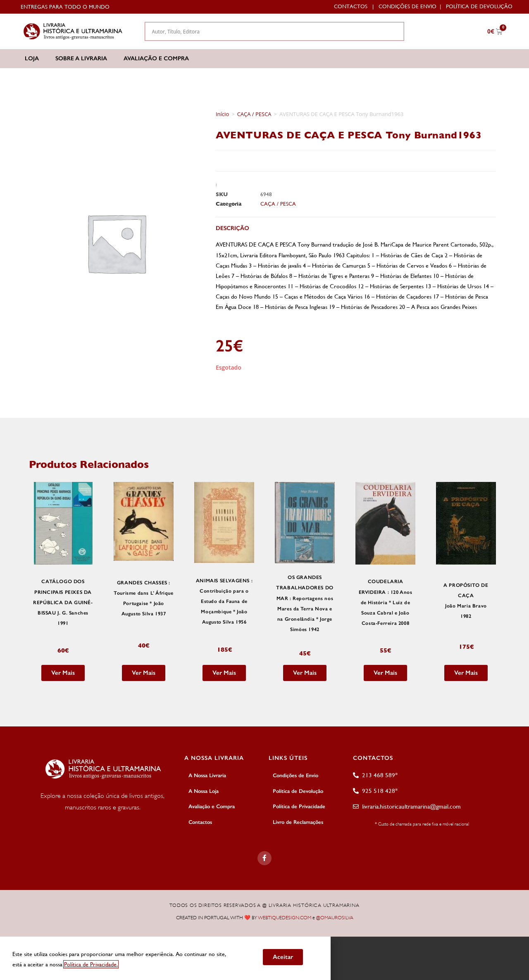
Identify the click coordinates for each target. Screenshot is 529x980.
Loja (32, 58)
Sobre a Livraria (81, 58)
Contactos (351, 6)
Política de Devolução (479, 6)
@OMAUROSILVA (335, 917)
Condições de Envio (407, 6)
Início (222, 114)
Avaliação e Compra (156, 58)
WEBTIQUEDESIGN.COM (285, 917)
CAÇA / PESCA (254, 114)
